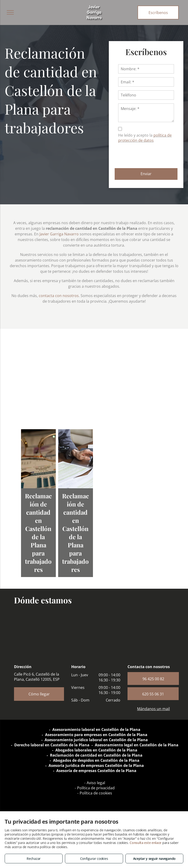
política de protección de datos (145, 138)
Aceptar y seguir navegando (154, 859)
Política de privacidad (96, 788)
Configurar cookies (94, 859)
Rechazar (34, 859)
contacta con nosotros (59, 296)
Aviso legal (96, 783)
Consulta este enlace (145, 843)
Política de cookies (96, 793)
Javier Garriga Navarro (59, 234)
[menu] (10, 12)
